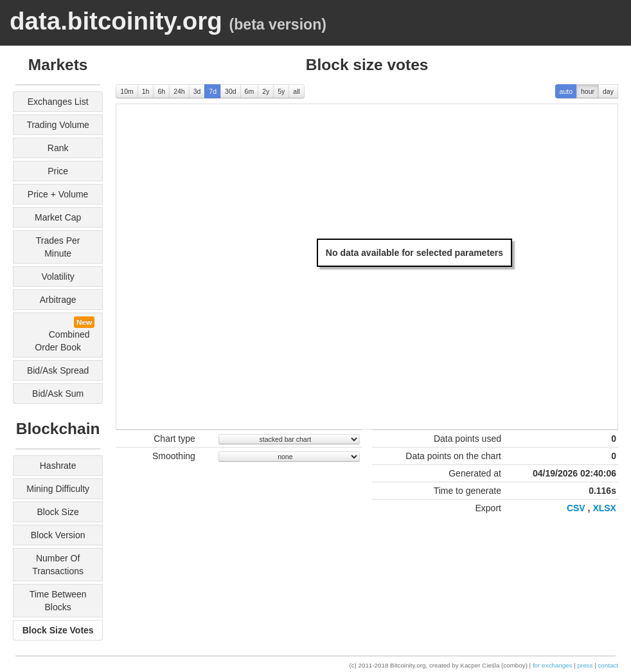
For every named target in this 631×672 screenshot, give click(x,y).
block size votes (58, 630)
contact (608, 665)
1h (146, 91)
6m (250, 91)
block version (58, 535)
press (585, 665)
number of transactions (58, 565)
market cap (58, 217)
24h (179, 91)
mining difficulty (58, 489)
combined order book (61, 334)
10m (127, 91)
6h (161, 91)
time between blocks (58, 601)
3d (197, 91)
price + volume (58, 194)
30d (231, 91)
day (608, 91)
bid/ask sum (58, 394)
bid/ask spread (58, 370)
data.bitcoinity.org (116, 21)
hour (588, 91)
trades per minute (58, 247)
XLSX (604, 508)
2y (266, 91)
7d (213, 91)
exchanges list (58, 102)
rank (58, 148)
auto (566, 91)
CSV (576, 508)
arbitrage (58, 300)
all (297, 91)
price (58, 171)
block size (58, 512)
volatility (58, 277)
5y (281, 91)
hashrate (58, 466)
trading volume (58, 125)
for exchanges (553, 665)
